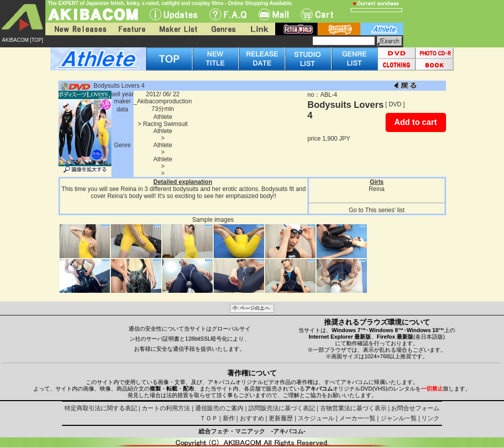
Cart (317, 14)
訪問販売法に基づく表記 (282, 408)
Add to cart (415, 122)
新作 (229, 418)
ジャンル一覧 (399, 418)
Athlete (163, 117)
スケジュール (316, 418)
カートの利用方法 (166, 408)
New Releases (78, 29)
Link (259, 29)
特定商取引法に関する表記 (101, 408)
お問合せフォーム (415, 408)
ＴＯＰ (209, 418)
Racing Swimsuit (166, 124)
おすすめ (252, 418)
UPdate (174, 14)
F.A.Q (228, 14)
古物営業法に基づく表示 (353, 408)
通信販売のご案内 (219, 408)
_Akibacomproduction (163, 101)
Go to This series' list (377, 210)
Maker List (178, 29)
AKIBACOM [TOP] (23, 40)
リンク (430, 418)
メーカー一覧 (357, 418)
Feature (132, 29)
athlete (382, 29)
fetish (296, 29)
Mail (274, 14)
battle (339, 29)
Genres (223, 29)
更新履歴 (281, 418)
